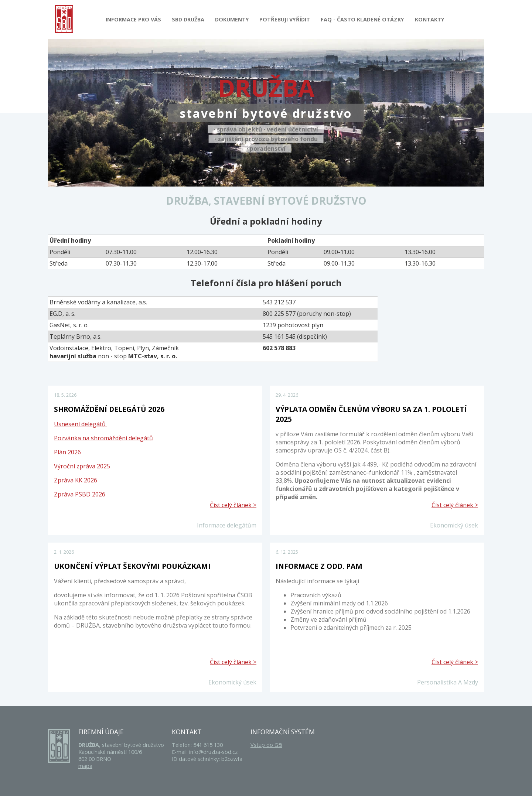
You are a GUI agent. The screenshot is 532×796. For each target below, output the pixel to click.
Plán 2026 (67, 452)
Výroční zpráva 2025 (82, 466)
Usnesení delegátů (81, 424)
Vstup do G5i (266, 745)
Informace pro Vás (133, 19)
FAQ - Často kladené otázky (362, 19)
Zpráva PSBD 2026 (80, 494)
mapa (85, 766)
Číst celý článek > (233, 505)
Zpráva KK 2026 (76, 480)
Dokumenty (232, 19)
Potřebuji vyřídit (285, 19)
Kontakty (430, 19)
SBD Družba (188, 19)
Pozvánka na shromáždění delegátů (103, 438)
